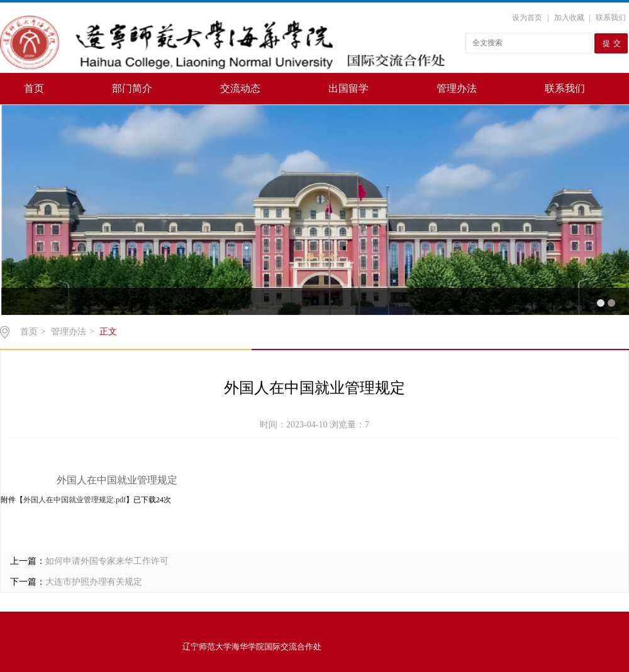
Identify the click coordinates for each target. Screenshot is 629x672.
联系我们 (611, 18)
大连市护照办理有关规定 (94, 582)
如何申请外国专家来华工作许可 (107, 561)
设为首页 (527, 18)
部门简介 (132, 88)
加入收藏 (569, 18)
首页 (34, 88)
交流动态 (240, 88)
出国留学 (348, 88)
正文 (108, 332)
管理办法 (457, 88)
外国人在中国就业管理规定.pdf (75, 500)
